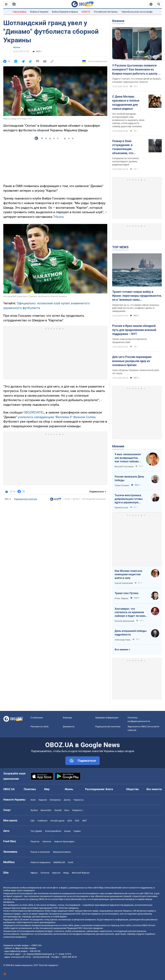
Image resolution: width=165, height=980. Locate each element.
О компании (37, 718)
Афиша (34, 873)
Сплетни (45, 873)
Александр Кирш (123, 640)
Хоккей (58, 810)
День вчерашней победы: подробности (131, 633)
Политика (30, 789)
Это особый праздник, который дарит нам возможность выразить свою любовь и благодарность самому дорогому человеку (128, 120)
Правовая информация (107, 718)
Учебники (42, 821)
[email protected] (41, 957)
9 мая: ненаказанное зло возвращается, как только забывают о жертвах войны (128, 458)
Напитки (47, 841)
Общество (132, 789)
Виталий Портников (124, 467)
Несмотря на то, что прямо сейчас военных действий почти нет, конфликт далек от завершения (136, 308)
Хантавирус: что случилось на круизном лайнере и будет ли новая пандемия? (131, 612)
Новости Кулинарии (64, 841)
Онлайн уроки (57, 821)
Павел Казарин (122, 485)
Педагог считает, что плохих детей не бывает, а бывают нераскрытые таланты (137, 80)
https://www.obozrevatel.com (112, 888)
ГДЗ (33, 821)
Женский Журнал (81, 873)
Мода (66, 873)
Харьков (43, 800)
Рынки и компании (40, 852)
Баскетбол (46, 810)
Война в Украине (39, 12)
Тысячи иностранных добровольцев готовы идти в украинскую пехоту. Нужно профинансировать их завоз (129, 499)
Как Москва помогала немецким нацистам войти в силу (128, 574)
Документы (69, 727)
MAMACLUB (59, 862)
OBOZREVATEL (34, 412)
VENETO (86, 12)
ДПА (70, 821)
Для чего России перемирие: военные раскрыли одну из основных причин (132, 361)
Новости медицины (41, 862)
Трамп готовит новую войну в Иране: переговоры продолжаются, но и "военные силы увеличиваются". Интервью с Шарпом (137, 296)
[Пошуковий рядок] (159, 4)
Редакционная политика (26, 499)
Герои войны (20, 12)
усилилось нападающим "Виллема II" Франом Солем (57, 417)
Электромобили (53, 831)
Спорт (67, 499)
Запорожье (55, 800)
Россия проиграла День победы (129, 478)
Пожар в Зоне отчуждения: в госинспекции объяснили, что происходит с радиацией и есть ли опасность (126, 147)
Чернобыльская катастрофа (137, 12)
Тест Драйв (36, 831)
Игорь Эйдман (122, 598)
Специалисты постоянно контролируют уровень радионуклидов (126, 161)
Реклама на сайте (40, 727)
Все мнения (121, 650)
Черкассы (78, 800)
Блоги (109, 789)
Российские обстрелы (106, 12)
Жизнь (69, 789)
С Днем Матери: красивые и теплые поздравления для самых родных (126, 103)
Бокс (67, 810)
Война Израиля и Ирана (65, 12)
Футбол (17, 47)
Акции (67, 831)
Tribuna (58, 217)
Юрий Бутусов (121, 508)
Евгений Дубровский (124, 621)
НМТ (84, 821)
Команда (67, 718)
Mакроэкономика (62, 852)
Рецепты (35, 841)
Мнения (118, 446)
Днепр (67, 800)
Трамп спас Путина (127, 593)
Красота (56, 873)
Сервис (77, 831)
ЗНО (77, 821)
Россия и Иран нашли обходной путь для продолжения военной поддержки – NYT (134, 330)
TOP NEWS (120, 247)
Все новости (154, 789)
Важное (118, 21)
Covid (70, 862)
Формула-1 (78, 810)
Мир (47, 789)
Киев (33, 800)
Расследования (95, 789)
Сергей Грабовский (124, 583)
